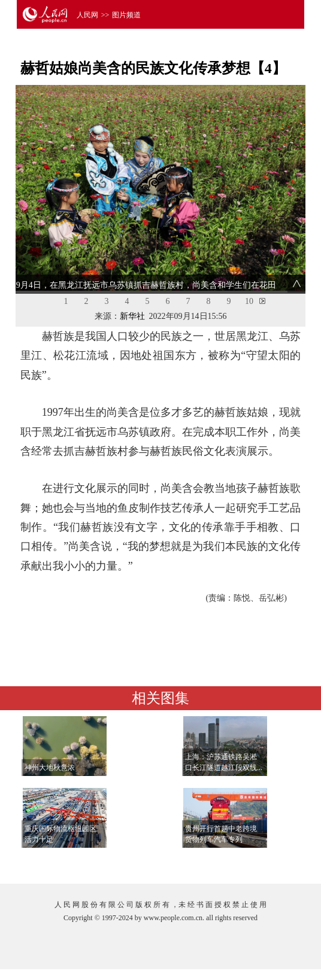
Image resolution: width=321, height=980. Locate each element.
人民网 (87, 15)
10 (249, 301)
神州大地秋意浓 (50, 768)
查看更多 (268, 862)
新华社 (132, 316)
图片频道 (126, 15)
